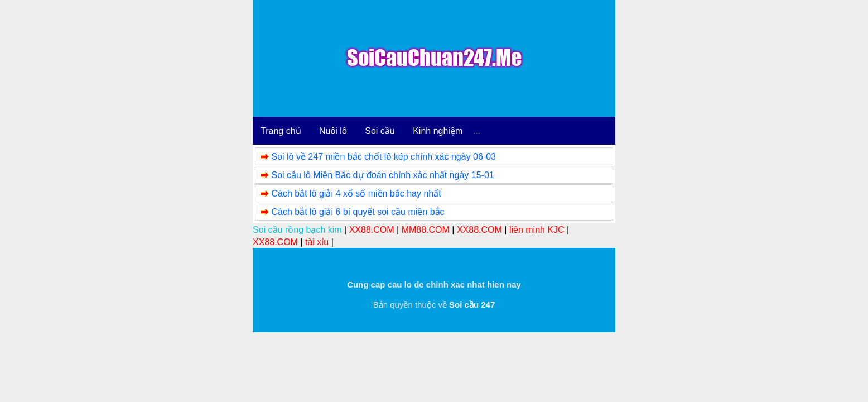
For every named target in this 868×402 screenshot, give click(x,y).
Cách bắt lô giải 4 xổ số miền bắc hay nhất (356, 193)
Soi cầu (380, 131)
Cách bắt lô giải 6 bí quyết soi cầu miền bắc (358, 212)
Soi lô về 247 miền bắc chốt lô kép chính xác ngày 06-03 (384, 157)
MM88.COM (426, 230)
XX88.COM (372, 230)
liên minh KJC (537, 230)
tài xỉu (317, 242)
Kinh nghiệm (438, 131)
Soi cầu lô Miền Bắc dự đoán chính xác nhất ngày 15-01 (382, 175)
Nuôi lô (333, 131)
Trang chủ (281, 131)
